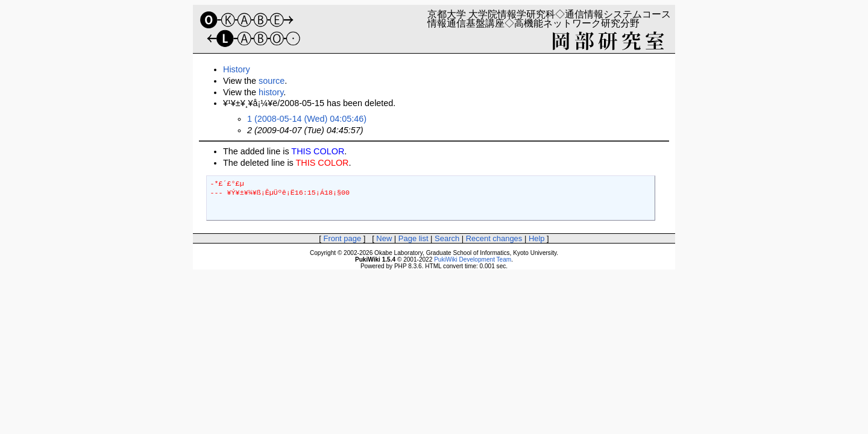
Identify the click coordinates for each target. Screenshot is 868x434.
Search (447, 238)
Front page (342, 238)
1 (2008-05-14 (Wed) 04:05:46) (307, 119)
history (271, 92)
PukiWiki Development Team (473, 259)
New (384, 238)
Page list (414, 238)
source (272, 81)
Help (537, 238)
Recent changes (494, 238)
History (237, 69)
